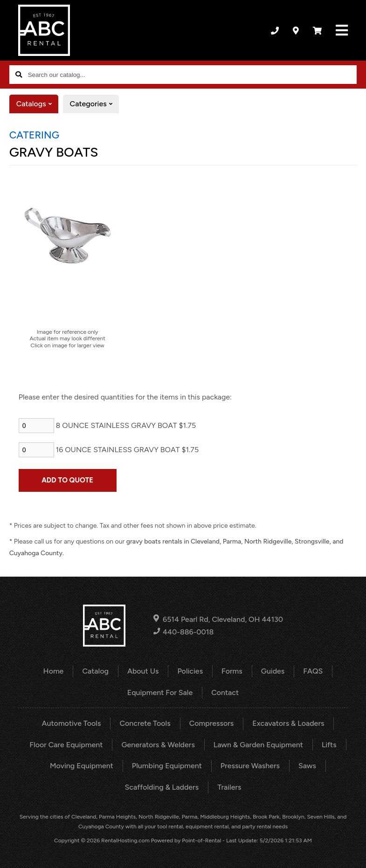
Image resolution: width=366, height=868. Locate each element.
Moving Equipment (82, 766)
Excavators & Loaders (288, 723)
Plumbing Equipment (167, 766)
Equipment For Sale (160, 692)
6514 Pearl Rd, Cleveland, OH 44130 (218, 619)
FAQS (313, 671)
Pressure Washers (250, 766)
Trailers (229, 787)
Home (54, 671)
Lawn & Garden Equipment (258, 745)
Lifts (329, 745)
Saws (307, 766)
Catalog (95, 671)
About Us (143, 671)
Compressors (212, 723)
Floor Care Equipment (66, 745)
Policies (190, 671)
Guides (273, 671)
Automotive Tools (72, 723)
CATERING (34, 135)
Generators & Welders (158, 745)
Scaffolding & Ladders (162, 787)
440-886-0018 (183, 632)
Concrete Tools (145, 723)
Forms (232, 671)
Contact (225, 692)
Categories (94, 104)
